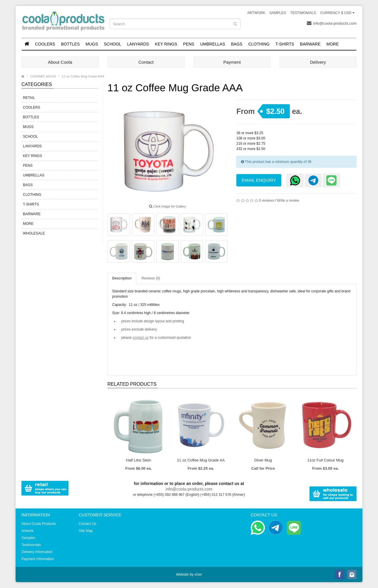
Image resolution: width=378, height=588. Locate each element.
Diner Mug (263, 460)
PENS (189, 44)
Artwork (256, 13)
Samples (278, 13)
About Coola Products (39, 524)
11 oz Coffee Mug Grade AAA (83, 76)
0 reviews (266, 201)
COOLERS (45, 44)
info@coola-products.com (332, 23)
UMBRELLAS (213, 44)
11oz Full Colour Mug (325, 460)
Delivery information (37, 552)
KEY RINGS (166, 44)
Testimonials (303, 13)
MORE (333, 44)
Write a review (288, 201)
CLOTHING (259, 44)
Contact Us (87, 524)
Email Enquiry (259, 180)
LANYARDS (138, 44)
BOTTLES (70, 44)
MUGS (92, 44)
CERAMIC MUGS (43, 76)
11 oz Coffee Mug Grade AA (201, 460)
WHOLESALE (34, 233)
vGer (198, 574)
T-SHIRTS (285, 44)
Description (122, 278)
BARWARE (310, 44)
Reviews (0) (151, 278)
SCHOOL (112, 44)
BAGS (237, 44)
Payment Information (38, 559)
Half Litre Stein (139, 460)
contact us (141, 338)
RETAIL (29, 98)
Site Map (86, 531)
